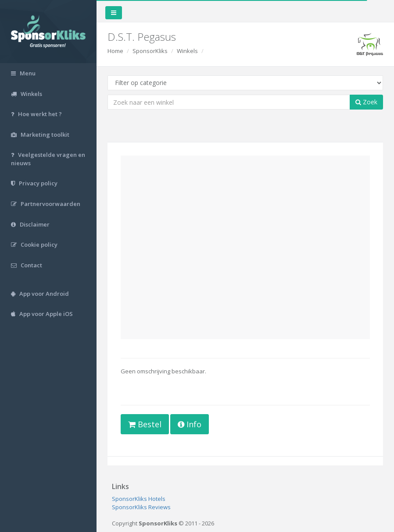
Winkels (187, 51)
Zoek (366, 102)
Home (115, 51)
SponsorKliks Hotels (139, 499)
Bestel (145, 424)
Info (190, 424)
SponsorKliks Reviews (141, 507)
